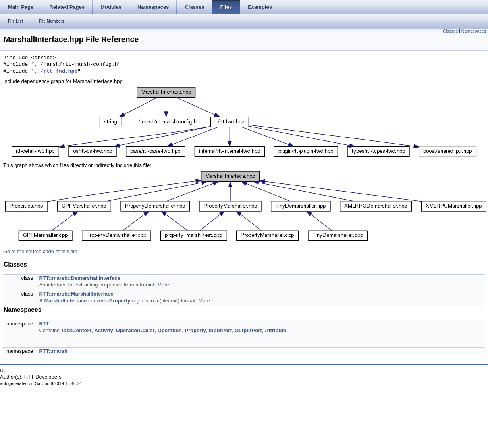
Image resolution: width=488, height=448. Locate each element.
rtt (2, 370)
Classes (450, 31)
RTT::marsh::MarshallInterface (76, 294)
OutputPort (248, 330)
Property (120, 301)
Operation (170, 330)
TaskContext (76, 330)
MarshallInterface (65, 301)
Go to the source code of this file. (41, 251)
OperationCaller (135, 330)
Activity (104, 330)
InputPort (220, 330)
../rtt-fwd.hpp (56, 71)
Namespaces (474, 31)
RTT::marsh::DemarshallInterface (79, 278)
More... (165, 285)
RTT (44, 324)
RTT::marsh (53, 351)
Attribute (276, 330)
